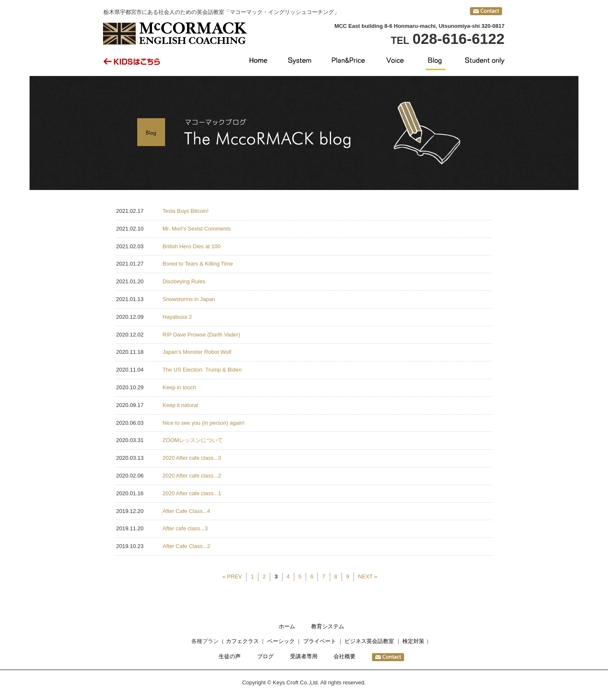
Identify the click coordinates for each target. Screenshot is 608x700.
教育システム (328, 626)
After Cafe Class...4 (186, 511)
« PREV (232, 577)
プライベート (320, 641)
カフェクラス (242, 641)
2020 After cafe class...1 (192, 493)
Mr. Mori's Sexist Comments (197, 229)
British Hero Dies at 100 (191, 246)
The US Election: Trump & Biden (202, 370)
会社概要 (345, 656)
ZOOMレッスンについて (193, 440)
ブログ (265, 656)
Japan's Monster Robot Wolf (197, 352)
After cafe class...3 (185, 528)
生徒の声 (230, 656)
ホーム (287, 626)
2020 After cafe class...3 (192, 458)
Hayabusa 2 (177, 317)
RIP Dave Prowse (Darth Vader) (201, 335)
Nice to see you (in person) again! (204, 423)
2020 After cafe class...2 (192, 476)
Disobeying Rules (184, 281)
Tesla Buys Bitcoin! (186, 211)
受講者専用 (304, 656)
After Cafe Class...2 (186, 546)
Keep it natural (180, 405)
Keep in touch (179, 387)
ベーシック (281, 641)
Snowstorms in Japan (189, 299)
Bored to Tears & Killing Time (198, 264)
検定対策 (413, 641)
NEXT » (368, 577)
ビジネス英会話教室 (369, 641)
